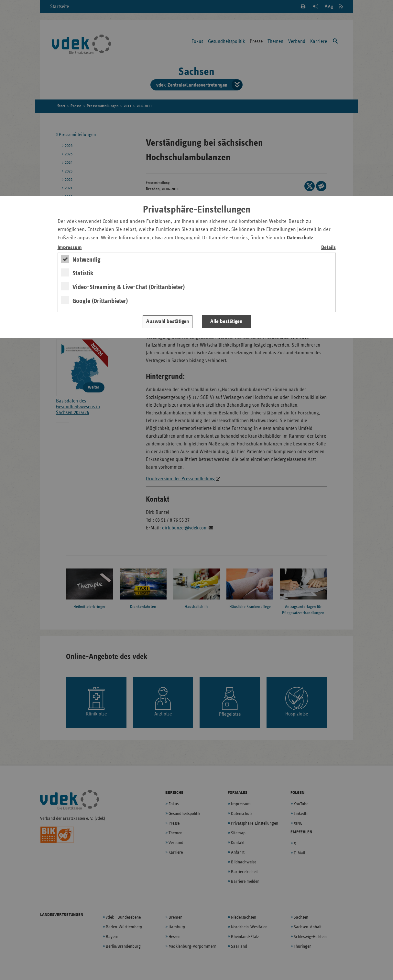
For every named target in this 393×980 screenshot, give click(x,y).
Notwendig (87, 260)
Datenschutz (300, 238)
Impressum (70, 248)
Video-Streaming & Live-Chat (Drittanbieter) (129, 287)
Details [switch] (328, 248)
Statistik (83, 273)
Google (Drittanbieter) (100, 301)
